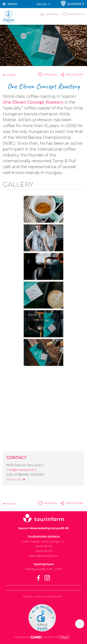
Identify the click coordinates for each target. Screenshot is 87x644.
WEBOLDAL (16, 479)
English (43, 4)
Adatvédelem (53, 597)
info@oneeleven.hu (21, 470)
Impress (28, 597)
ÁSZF (39, 597)
